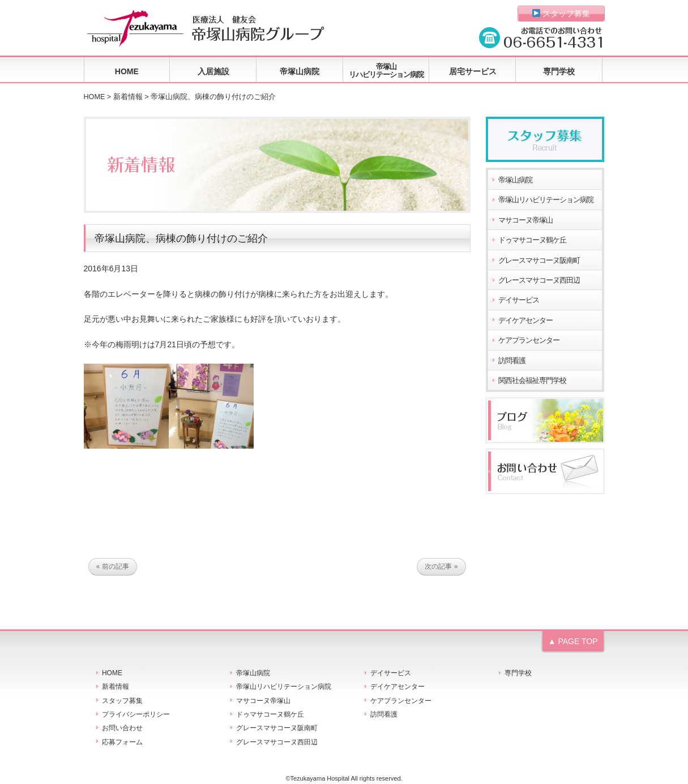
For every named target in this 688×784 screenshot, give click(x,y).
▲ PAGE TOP (573, 641)
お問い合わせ (122, 728)
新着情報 (128, 97)
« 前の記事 (113, 567)
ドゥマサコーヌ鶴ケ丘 (532, 240)
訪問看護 (512, 361)
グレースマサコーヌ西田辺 (539, 280)
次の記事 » (441, 567)
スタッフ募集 (561, 14)
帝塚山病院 (300, 71)
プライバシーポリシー (136, 714)
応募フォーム (122, 742)
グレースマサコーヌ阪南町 (539, 261)
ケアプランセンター (529, 340)
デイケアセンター (525, 321)
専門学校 (559, 71)
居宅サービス (473, 71)
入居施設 (213, 71)
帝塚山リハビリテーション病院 (386, 71)
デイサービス (519, 300)
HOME (127, 71)
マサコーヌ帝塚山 (525, 220)
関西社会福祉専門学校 (532, 381)
